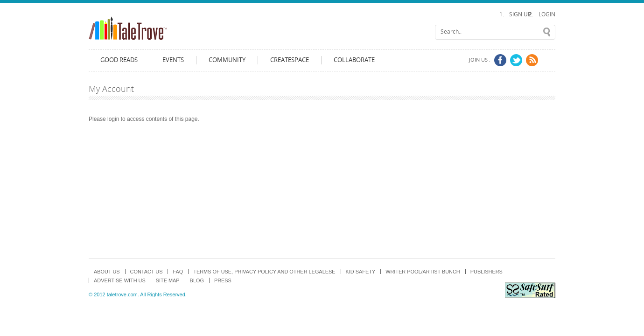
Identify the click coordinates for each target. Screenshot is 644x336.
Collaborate (354, 60)
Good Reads (119, 60)
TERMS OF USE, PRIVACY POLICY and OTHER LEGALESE (264, 272)
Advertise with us (120, 280)
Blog (197, 280)
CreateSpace (290, 60)
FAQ (178, 272)
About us (107, 272)
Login (547, 14)
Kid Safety (361, 272)
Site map (168, 280)
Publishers (486, 272)
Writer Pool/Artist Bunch (423, 272)
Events (173, 60)
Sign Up (520, 14)
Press (223, 280)
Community (227, 60)
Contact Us (147, 272)
